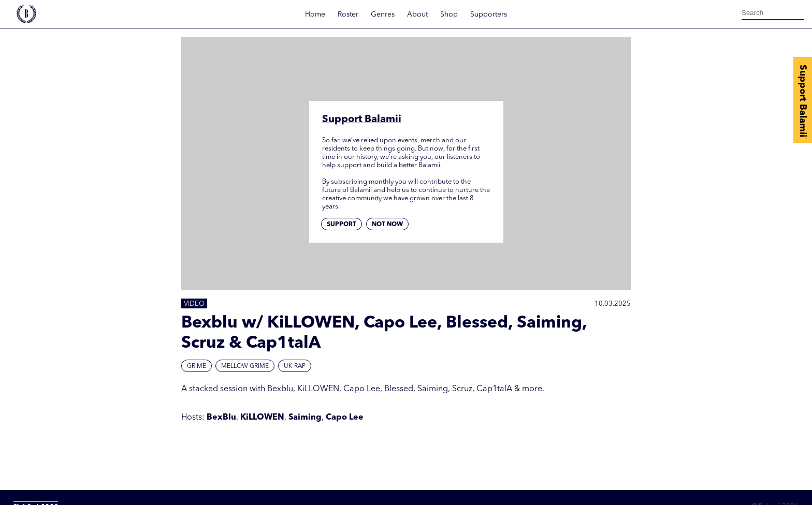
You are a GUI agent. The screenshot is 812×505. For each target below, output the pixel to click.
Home (315, 14)
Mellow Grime (245, 366)
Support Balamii (803, 101)
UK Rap (295, 366)
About (417, 14)
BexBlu (221, 418)
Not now (387, 225)
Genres (383, 14)
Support (342, 225)
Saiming (305, 418)
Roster (348, 14)
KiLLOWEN (262, 418)
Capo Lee (345, 418)
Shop (449, 14)
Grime (197, 366)
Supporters (489, 14)
